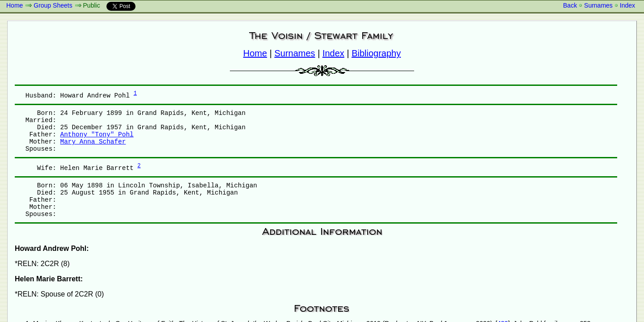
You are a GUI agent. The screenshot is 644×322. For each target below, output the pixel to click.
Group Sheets (53, 5)
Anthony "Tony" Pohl (97, 135)
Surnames (598, 5)
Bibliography (376, 53)
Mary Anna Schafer (93, 142)
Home (15, 5)
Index (627, 5)
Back (570, 5)
